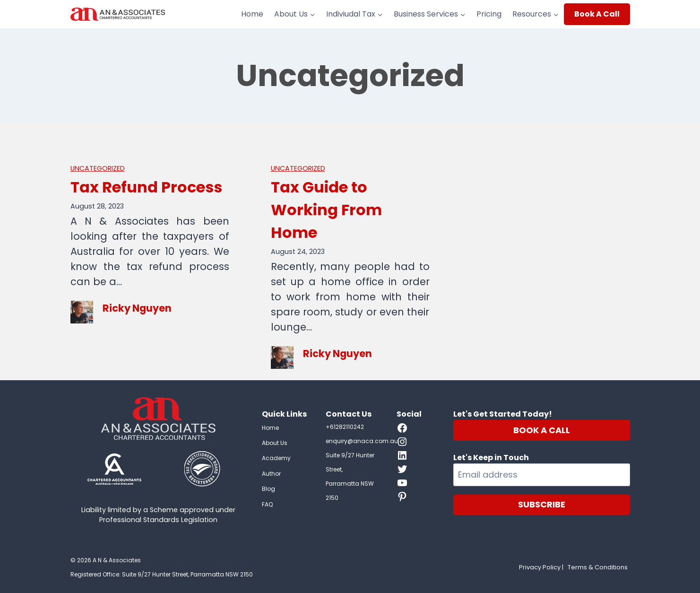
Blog (268, 489)
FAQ (267, 504)
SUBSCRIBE (542, 504)
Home (252, 14)
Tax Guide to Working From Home (326, 210)
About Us (275, 443)
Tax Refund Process (146, 187)
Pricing (489, 14)
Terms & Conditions (598, 567)
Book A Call (597, 14)
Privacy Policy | (541, 567)
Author (271, 474)
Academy (276, 458)
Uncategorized (98, 168)
